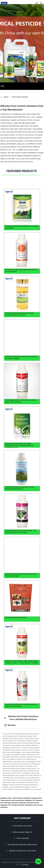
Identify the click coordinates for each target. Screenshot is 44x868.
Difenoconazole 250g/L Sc (24, 832)
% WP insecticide (24, 838)
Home (6, 97)
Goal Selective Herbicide (21, 798)
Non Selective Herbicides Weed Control (24, 844)
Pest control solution (20, 97)
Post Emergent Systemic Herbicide (13, 803)
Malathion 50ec (6, 798)
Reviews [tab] (10, 725)
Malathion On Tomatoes (34, 800)
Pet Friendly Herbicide (16, 805)
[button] (37, 3)
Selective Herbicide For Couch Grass (24, 851)
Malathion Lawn (31, 805)
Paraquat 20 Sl (36, 798)
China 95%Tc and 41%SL (24, 826)
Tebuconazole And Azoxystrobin (12, 800)
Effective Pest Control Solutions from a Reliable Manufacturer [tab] (21, 718)
